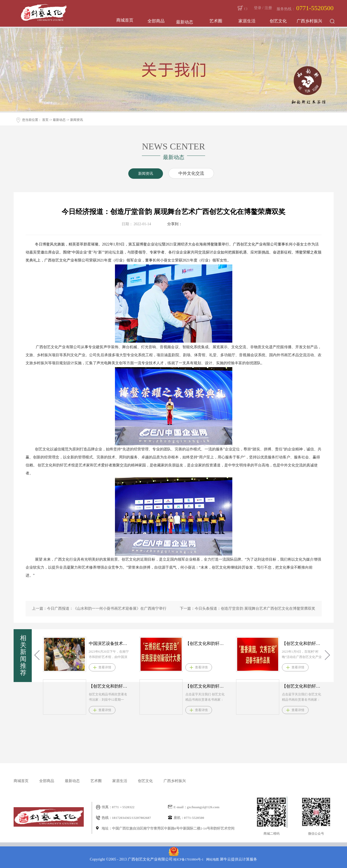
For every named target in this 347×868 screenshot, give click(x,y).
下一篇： (248, 609)
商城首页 (125, 20)
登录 (258, 8)
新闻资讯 (77, 120)
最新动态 (59, 120)
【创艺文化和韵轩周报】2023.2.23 (302, 643)
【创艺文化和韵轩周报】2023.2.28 (206, 643)
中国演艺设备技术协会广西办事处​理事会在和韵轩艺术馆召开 (109, 643)
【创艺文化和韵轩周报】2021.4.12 (109, 686)
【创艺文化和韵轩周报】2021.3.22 (302, 686)
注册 (268, 8)
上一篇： (99, 609)
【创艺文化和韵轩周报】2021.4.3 (206, 686)
